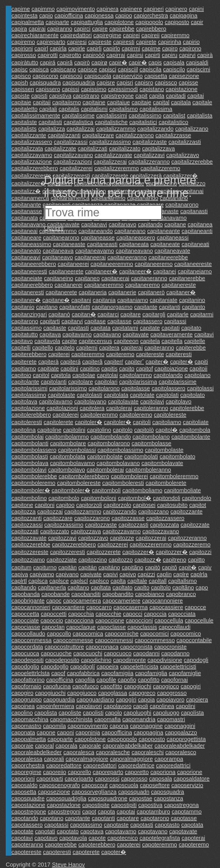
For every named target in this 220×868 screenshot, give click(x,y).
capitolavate (123, 401)
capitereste (150, 354)
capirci (82, 29)
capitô (169, 567)
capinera (108, 9)
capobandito (118, 594)
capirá (48, 62)
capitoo (65, 505)
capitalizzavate (113, 155)
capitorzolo (117, 505)
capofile (106, 680)
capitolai (107, 375)
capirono (190, 48)
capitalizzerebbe (192, 162)
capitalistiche (111, 122)
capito (127, 369)
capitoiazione (171, 369)
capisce (87, 69)
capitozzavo (93, 538)
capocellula (169, 620)
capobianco (150, 594)
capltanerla (52, 587)
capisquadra (45, 83)
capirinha (169, 42)
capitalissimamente (36, 115)
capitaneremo (143, 285)
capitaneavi (26, 257)
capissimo (94, 89)
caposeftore (155, 785)
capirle (77, 48)
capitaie (21, 102)
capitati (171, 328)
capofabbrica (83, 673)
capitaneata (134, 244)
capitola (61, 375)
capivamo (42, 574)
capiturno (45, 567)
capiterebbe (191, 348)
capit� (188, 567)
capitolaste (62, 395)
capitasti (78, 328)
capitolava (24, 401)
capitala (181, 102)
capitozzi (200, 552)
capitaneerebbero (34, 264)
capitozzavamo (122, 531)
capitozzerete (104, 552)
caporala (66, 746)
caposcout (95, 785)
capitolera (92, 408)
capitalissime (78, 115)
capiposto (177, 22)
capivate (91, 574)
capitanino (192, 300)
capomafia (107, 719)
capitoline (49, 430)
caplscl (79, 581)
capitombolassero (34, 450)
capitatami (125, 328)
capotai (126, 812)
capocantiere (68, 607)
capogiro (22, 693)
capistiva (60, 96)
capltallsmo (182, 581)
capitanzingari (29, 314)
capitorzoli (89, 505)
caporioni (23, 779)
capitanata (25, 218)
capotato (68, 831)
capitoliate (196, 422)
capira (19, 29)
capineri (154, 9)
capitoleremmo (99, 415)
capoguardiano (95, 700)
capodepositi (27, 660)
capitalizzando (155, 129)
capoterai (193, 838)
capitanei (165, 271)
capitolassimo (29, 395)
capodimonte (130, 660)
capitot (198, 505)
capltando (24, 587)
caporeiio (55, 772)
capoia (147, 700)
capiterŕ (114, 362)
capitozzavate (29, 538)
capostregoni (64, 812)
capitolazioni (62, 408)
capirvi (187, 55)
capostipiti (124, 805)
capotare (128, 818)
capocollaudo (28, 634)
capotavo (46, 838)
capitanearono (61, 238)
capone (46, 732)
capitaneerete (66, 271)
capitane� (56, 300)
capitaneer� (101, 271)
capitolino (99, 430)
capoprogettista (186, 739)
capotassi (57, 825)
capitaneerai (90, 257)
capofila (85, 680)
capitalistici (143, 122)
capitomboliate (183, 490)
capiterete (24, 362)
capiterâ (92, 362)
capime (21, 9)
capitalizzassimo (110, 142)
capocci (133, 614)
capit (142, 96)
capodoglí (83, 667)
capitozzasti (134, 525)
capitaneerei (73, 264)
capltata (101, 587)
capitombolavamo (73, 463)
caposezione (54, 792)
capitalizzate (60, 148)
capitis (110, 369)
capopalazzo (181, 732)
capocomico (186, 634)
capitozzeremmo (151, 544)
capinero (176, 9)
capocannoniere (162, 601)
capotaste (116, 825)
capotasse (184, 818)
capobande (56, 594)
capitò (153, 567)
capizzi (146, 574)
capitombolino (29, 498)
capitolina (24, 430)
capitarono (25, 321)
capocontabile (194, 640)
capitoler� (89, 422)
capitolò (144, 430)
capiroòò (94, 55)
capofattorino (28, 680)
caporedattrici (173, 765)
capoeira (108, 667)
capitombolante (191, 437)
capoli (141, 706)
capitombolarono (109, 443)
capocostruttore (64, 647)
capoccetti (54, 614)
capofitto (149, 680)
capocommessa (32, 640)
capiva (20, 574)
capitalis (69, 109)
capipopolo (149, 22)
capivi (110, 574)
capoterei (129, 845)
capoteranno (27, 845)
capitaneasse (98, 238)
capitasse (120, 321)
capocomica (88, 634)
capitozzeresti (68, 552)
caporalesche (113, 752)
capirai (37, 29)
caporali (54, 759)
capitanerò (151, 292)
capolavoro (117, 706)
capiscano (63, 69)
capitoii (199, 369)
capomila (54, 726)
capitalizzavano (73, 155)
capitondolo (197, 498)
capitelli (21, 348)
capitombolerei (129, 476)
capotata (192, 825)
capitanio (23, 307)
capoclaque (81, 627)
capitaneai (24, 231)
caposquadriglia (66, 798)
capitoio (21, 375)
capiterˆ (134, 362)
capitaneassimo (31, 244)
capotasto (167, 825)
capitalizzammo (116, 129)
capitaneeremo (154, 264)
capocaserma (131, 607)
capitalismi (94, 109)
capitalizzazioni (73, 162)
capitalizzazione (32, 162)
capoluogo (166, 713)
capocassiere (166, 607)
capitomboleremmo (174, 476)
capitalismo (123, 109)
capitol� (167, 430)
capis (155, 62)
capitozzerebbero (74, 544)
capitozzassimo (64, 525)
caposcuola (124, 785)
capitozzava (86, 531)
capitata (101, 328)
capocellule (199, 620)
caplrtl (19, 581)
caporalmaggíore (131, 759)
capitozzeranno (187, 538)
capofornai (174, 680)
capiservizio (128, 76)
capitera (109, 348)
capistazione (181, 89)
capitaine (94, 102)
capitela (150, 341)
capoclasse (111, 627)
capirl (41, 48)
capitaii (42, 102)
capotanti (103, 818)
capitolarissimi (30, 388)
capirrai (116, 55)
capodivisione (165, 660)
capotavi (22, 838)
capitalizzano (192, 129)
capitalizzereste (31, 176)
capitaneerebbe (168, 257)
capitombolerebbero (84, 476)
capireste (100, 42)
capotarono (155, 818)
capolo (114, 713)
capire (100, 29)
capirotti (48, 55)
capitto (196, 560)
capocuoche (56, 653)
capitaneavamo (95, 251)
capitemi (87, 348)
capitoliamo (167, 422)
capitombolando (111, 437)
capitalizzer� (29, 183)
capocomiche (122, 634)
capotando (25, 818)
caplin (164, 574)
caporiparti (50, 779)
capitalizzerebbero (35, 168)
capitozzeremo (192, 544)
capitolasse (136, 388)
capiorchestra (151, 15)
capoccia (155, 614)
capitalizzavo (183, 155)
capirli (94, 48)
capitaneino (58, 278)
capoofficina (117, 732)
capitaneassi (173, 238)
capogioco (166, 686)
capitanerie (122, 292)
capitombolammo (67, 437)
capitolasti (90, 395)
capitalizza (51, 129)
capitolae (84, 375)
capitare (130, 314)
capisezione (184, 76)
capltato (123, 587)
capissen (23, 89)
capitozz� (148, 560)
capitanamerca (30, 198)
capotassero (27, 825)
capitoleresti (27, 422)
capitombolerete (166, 483)
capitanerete (61, 292)
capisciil (128, 69)
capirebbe (122, 29)
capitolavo (178, 401)
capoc (54, 601)
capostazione (28, 805)
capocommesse (73, 640)
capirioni (22, 48)
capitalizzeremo (160, 168)
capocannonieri (31, 607)
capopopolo (122, 739)
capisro (144, 83)
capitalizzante (29, 135)
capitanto (194, 307)
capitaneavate (172, 251)
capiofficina (69, 15)
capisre (106, 83)
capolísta (192, 713)
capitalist (174, 115)
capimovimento (76, 9)
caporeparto (108, 772)
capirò (82, 62)
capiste (20, 96)
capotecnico (123, 838)
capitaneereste (193, 264)
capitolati (167, 395)
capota (106, 812)
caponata (23, 732)
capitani (81, 300)
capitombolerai (105, 470)
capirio (191, 42)
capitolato (192, 395)
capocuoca (25, 653)
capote (97, 838)
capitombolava (30, 463)
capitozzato (55, 531)
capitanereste (179, 285)
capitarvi (72, 321)
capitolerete (58, 422)
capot (89, 812)
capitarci (108, 314)
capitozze (122, 538)
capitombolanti (30, 443)
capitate (150, 328)
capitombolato (177, 456)
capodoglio (25, 667)
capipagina (183, 15)
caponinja (88, 732)
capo (202, 587)
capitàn (67, 567)
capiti (201, 362)
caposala (160, 779)
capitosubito (172, 505)
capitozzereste (30, 552)
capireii (151, 35)
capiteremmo (88, 354)
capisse (188, 83)
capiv (205, 567)
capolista (46, 713)
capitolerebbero (31, 415)
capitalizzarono (135, 135)
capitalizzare (98, 135)
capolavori (89, 706)
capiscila (151, 69)
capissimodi (123, 89)
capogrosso (172, 693)
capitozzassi (27, 525)
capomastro (26, 726)
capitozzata (165, 525)
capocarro (99, 607)
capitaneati (196, 244)
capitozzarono (92, 518)
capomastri (171, 719)
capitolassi (200, 388)
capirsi (135, 55)
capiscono (45, 76)
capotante (78, 818)
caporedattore (64, 765)
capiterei (59, 354)
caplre (181, 574)
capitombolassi (77, 450)
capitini (69, 369)
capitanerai (115, 278)
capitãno (133, 567)
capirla (58, 48)
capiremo (23, 42)
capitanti (170, 307)
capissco (166, 83)
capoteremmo (160, 845)
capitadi (176, 96)
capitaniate (164, 300)
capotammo (187, 812)
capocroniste (170, 647)
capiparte (57, 22)
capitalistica (78, 122)
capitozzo (121, 560)
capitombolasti (30, 456)
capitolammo (136, 375)
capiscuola (98, 76)
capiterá (70, 362)
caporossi (107, 779)
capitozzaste (101, 525)
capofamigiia (117, 673)
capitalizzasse (173, 135)
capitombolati (141, 456)
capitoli (142, 422)
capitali (48, 109)
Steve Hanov (69, 865)
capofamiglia (151, 673)
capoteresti (57, 852)
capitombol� (134, 498)
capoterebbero (97, 845)
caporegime (26, 772)
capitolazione (28, 408)
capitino (90, 369)
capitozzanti (27, 518)
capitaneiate (27, 278)
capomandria (139, 719)
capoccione (110, 620)
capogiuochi (50, 693)
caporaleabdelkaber (128, 746)
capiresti (124, 42)
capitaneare (26, 238)
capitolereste (170, 415)
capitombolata (67, 456)
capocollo (59, 634)
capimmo (43, 9)
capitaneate (165, 244)
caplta (118, 581)
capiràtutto (25, 62)
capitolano (198, 375)
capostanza (168, 798)
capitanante (26, 205)
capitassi (175, 321)
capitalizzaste (150, 142)
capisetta (156, 76)
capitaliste (24, 122)
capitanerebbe (187, 278)
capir (197, 22)
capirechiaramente (35, 35)
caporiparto (79, 779)
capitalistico (173, 122)
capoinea (23, 706)
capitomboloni (98, 498)
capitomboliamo (142, 490)
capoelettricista (139, 667)
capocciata (182, 614)
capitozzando (120, 512)
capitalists (24, 129)
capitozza (24, 512)
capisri (125, 83)
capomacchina (30, 719)
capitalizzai (80, 129)
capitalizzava (159, 148)
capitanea (200, 224)
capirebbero (151, 29)
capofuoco (85, 686)
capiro (170, 48)
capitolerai (119, 408)
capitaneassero (136, 238)
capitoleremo (136, 415)
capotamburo (153, 812)
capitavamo (77, 334)
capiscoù (71, 76)
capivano (67, 574)
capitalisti (50, 122)
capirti (153, 55)
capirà (205, 55)
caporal (44, 746)
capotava (92, 831)
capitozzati (25, 531)
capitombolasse (151, 443)
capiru (170, 55)
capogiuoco (82, 693)
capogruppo (27, 700)
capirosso (24, 55)
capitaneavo (58, 257)
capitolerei (65, 415)
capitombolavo (67, 470)
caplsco (99, 581)
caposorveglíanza (94, 792)
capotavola (73, 838)
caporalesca (79, 752)
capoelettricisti (178, 667)
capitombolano (151, 437)
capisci (108, 69)
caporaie (22, 746)
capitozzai (50, 512)
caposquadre (28, 798)
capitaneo (87, 278)
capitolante (25, 382)
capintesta (24, 15)
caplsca (38, 581)
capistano (152, 89)
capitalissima (156, 109)
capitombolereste (79, 483)
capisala (174, 62)
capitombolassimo (120, 450)
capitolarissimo (68, 388)
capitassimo (27, 328)
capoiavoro (170, 700)
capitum (21, 567)
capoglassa (112, 693)
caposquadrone (108, 798)
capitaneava (58, 251)
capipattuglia (87, 22)
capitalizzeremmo (117, 168)
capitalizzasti (185, 142)
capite (69, 341)
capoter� (114, 852)
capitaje (141, 102)
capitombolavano (118, 463)
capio (46, 15)
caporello (79, 772)
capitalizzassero (32, 142)
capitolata (116, 395)
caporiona (163, 772)
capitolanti (54, 382)
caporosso (134, 779)
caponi (65, 732)
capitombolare (68, 443)
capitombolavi (29, 470)
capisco (21, 76)
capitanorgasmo (112, 307)
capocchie (109, 614)
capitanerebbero (32, 285)
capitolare (81, 382)
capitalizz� (26, 191)
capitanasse (27, 211)
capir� (118, 62)
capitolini (74, 430)
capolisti (93, 713)
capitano (47, 307)
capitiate (48, 369)
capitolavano (90, 401)
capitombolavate (162, 463)
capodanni (146, 653)
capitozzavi (62, 538)
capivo (128, 574)
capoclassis (142, 627)
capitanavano (29, 224)
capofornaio (26, 686)
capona (119, 726)
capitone (22, 505)
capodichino (96, 660)
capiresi (77, 42)
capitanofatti (75, 307)
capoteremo (194, 845)
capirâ (65, 62)
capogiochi (138, 686)
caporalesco (181, 752)
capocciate (25, 620)
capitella (172, 341)
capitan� (84, 314)
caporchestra (28, 765)
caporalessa (27, 759)
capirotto (70, 55)
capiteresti (179, 354)
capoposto (152, 739)
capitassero (148, 321)
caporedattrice (136, 765)
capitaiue (119, 102)
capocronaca (102, 647)
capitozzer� (138, 552)
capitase (95, 321)
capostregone (29, 812)
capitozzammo (83, 512)
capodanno (175, 653)
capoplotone (90, 739)
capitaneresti (28, 292)
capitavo (22, 341)
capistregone (117, 96)
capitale (202, 102)
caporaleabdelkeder (37, 752)
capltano (78, 587)
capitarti (50, 321)
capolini (186, 706)
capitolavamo (56, 401)
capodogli (196, 660)
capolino (22, 713)
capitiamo (24, 369)
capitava (50, 334)
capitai (196, 96)
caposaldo (24, 785)
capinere (131, 9)
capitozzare (58, 518)
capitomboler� (31, 490)
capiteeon (126, 341)
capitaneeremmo (112, 264)
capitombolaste (164, 450)
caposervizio (187, 785)
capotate (22, 831)
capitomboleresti (123, 483)
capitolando (168, 375)
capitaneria (93, 292)
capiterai (132, 348)
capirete (146, 42)
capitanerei (68, 285)
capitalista (200, 115)
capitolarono (104, 388)
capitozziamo (28, 560)
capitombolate (105, 456)
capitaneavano (134, 251)
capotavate (183, 831)
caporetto (137, 772)
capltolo (161, 587)
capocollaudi (175, 627)
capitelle (195, 341)
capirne (151, 48)
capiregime (107, 35)
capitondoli (167, 498)
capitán (88, 567)
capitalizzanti (64, 135)
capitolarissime (178, 382)
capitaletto (24, 109)
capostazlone (64, 805)
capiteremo (120, 354)
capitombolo (64, 498)
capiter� (157, 362)
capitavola (47, 341)
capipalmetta (28, 22)
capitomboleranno (148, 470)
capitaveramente (172, 334)
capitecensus (96, 341)
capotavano (153, 831)
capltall (158, 581)
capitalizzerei (76, 168)
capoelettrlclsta (31, 673)
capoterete (86, 852)
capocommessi (114, 640)
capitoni (45, 505)
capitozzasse (128, 518)
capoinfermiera (55, 706)
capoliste (70, 713)
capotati (45, 831)
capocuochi (88, 653)
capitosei (144, 505)
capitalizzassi (71, 142)
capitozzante (186, 512)
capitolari (106, 382)
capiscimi (198, 69)
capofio (127, 680)
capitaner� (181, 292)
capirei (131, 35)
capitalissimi (112, 115)
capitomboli (106, 490)
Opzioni (54, 228)
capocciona (79, 620)
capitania (104, 300)
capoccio (52, 620)
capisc (20, 69)
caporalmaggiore (87, 759)
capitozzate (195, 525)
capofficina (60, 680)
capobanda (26, 594)
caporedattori (100, 765)
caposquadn (134, 792)
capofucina (57, 686)
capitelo (65, 348)
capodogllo (55, 667)
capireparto (51, 42)
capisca (39, 69)
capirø (99, 62)
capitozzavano (161, 531)
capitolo (123, 430)
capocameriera (82, 601)
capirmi (131, 48)
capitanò (59, 314)
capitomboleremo (33, 483)
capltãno (183, 587)
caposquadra (168, 792)
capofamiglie (185, 673)
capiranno (60, 29)
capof (58, 673)
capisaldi (197, 62)
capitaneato (26, 251)
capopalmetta (29, 739)
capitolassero (168, 388)
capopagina (149, 732)
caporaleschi (148, 752)
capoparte (60, 739)
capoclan (53, 627)
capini (196, 9)
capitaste (55, 328)
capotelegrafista (160, 838)
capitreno (174, 560)
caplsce (59, 581)
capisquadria (79, 83)
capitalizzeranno (149, 162)
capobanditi (86, 594)
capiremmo (175, 35)
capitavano (107, 334)
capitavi (204, 334)
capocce (196, 607)
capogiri (190, 686)
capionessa (99, 15)
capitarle (178, 314)
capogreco (142, 693)
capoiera (197, 700)
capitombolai (27, 437)
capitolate (142, 395)
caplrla (199, 574)
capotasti (142, 825)
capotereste (26, 852)
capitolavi (152, 401)
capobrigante (28, 601)
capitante (146, 307)
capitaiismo (66, 102)
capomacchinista (71, 719)
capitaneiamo (195, 271)
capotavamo (121, 831)
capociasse (26, 627)
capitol (41, 375)
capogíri (126, 700)
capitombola (195, 430)
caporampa (169, 759)
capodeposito (62, 660)
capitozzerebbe (31, 544)
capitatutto (25, 334)
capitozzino (93, 560)
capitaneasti (102, 244)
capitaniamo (133, 300)
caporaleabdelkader (180, 746)
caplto (142, 587)
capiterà (48, 362)
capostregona (181, 805)
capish (20, 83)
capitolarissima (138, 382)
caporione (190, 772)
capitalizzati (92, 148)
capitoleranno (151, 408)
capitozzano (154, 512)
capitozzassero (165, 518)
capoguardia (59, 700)
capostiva (151, 805)
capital (161, 102)
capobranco (181, 594)
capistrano (86, 96)
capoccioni (139, 620)
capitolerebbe (187, 408)
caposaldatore (192, 779)
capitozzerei (113, 544)
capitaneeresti (29, 271)
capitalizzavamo (32, 155)
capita (157, 96)
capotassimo (86, 825)
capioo (124, 15)
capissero (48, 89)
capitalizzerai (110, 162)
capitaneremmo (104, 285)
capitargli (154, 314)
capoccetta (25, 614)
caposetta (24, 792)
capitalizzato (125, 148)
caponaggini (180, 726)
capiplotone (119, 22)
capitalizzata (27, 148)
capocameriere (121, 601)
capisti (39, 96)
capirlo (112, 48)
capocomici (154, 634)
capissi (71, 89)
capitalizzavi (149, 155)
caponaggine (147, 726)
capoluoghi (137, 713)
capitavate (136, 334)
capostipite (96, 805)
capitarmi (202, 314)
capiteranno (159, 348)
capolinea (162, 706)
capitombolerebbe (34, 476)
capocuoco (118, 653)
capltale (137, 581)
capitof (145, 369)
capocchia (81, 614)
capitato (191, 328)
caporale (90, 746)
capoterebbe (61, 845)
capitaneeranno (127, 257)
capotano (52, 818)
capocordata (27, 647)
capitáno (109, 567)
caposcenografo (60, 785)
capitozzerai (151, 538)
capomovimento (88, 726)
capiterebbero (29, 354)
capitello (43, 348)
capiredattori (76, 35)
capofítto (111, 686)
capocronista (136, 647)
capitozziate (62, 560)
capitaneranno (149, 278)
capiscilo (174, 69)
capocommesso (155, 640)
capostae (141, 798)
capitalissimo (145, 115)
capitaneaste (69, 244)
